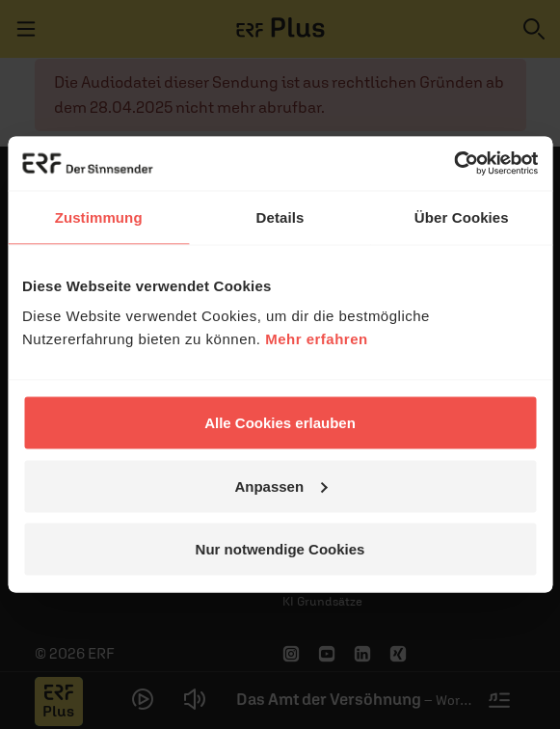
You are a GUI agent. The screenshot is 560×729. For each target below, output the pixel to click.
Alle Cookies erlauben (280, 423)
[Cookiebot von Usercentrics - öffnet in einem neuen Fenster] (453, 164)
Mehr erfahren (317, 339)
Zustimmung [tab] (99, 216)
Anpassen (280, 486)
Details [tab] (280, 216)
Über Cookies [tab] (462, 216)
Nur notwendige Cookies (280, 549)
